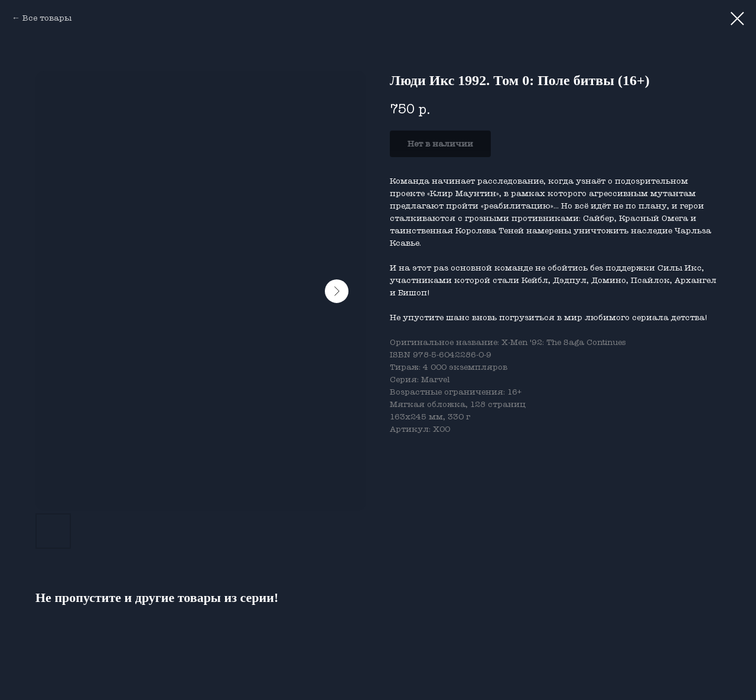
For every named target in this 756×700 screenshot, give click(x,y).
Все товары (47, 18)
